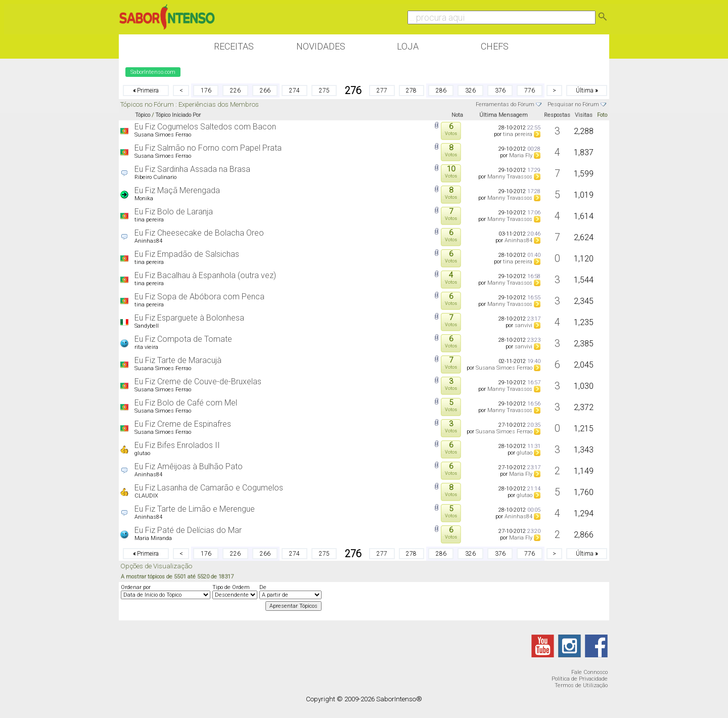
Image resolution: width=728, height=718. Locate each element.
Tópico (143, 115)
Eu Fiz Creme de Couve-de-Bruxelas (198, 382)
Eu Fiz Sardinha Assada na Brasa (192, 169)
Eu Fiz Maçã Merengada (177, 190)
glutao (142, 453)
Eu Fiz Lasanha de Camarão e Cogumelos (209, 488)
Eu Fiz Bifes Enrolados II (177, 445)
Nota (457, 115)
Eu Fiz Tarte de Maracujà (178, 360)
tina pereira (518, 134)
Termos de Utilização (581, 685)
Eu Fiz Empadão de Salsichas (187, 254)
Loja (408, 46)
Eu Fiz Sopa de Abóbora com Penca (199, 297)
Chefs (495, 46)
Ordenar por (136, 587)
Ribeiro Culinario (155, 177)
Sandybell (147, 326)
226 (235, 91)
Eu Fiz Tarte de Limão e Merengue (195, 509)
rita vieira (146, 347)
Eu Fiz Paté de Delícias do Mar (188, 530)
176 (206, 91)
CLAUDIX (146, 496)
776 (530, 91)
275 (324, 91)
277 (382, 91)
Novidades (321, 46)
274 (294, 91)
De (263, 587)
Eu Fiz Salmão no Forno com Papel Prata (208, 148)
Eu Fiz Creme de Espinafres (183, 424)
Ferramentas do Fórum (505, 104)
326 (470, 91)
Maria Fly (521, 155)
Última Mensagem (504, 115)
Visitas (584, 115)
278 (411, 91)
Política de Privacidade (580, 679)
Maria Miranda (153, 538)
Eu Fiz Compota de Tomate (183, 339)
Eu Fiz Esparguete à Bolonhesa (189, 318)
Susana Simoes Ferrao (163, 135)
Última (587, 91)
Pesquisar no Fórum (573, 104)
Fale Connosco (589, 672)
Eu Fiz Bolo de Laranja (174, 212)
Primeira (146, 91)
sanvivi (524, 325)
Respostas (557, 115)
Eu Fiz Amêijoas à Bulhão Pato (189, 466)
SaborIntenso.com (153, 72)
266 (265, 91)
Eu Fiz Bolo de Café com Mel (186, 403)
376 (500, 91)
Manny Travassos (510, 177)
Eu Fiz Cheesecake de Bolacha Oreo (199, 233)
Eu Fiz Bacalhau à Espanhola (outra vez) (205, 275)
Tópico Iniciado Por (178, 115)
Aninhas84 (148, 241)
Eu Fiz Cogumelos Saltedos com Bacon (205, 127)
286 (441, 91)
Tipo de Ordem (231, 587)
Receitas (234, 46)
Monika (144, 198)
